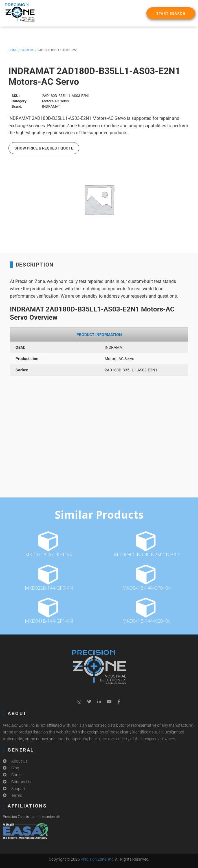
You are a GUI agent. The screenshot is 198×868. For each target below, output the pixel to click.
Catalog (27, 50)
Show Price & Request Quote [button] (44, 148)
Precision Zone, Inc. (97, 859)
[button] (171, 13)
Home (13, 50)
